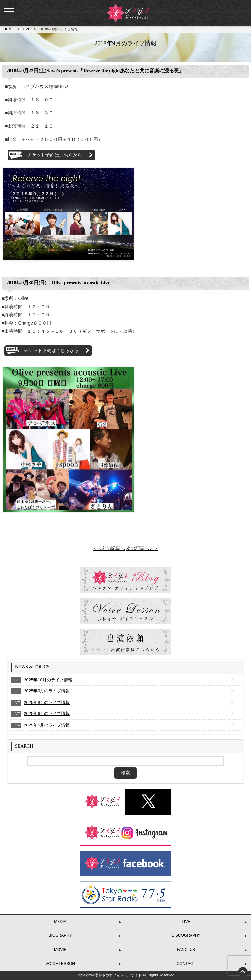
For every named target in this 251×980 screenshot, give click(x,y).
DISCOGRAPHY (186, 935)
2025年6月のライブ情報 (47, 714)
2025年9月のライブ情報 (47, 691)
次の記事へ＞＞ (142, 548)
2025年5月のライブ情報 (47, 725)
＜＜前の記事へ (109, 548)
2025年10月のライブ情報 (48, 680)
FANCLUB (186, 950)
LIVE (26, 29)
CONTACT (186, 964)
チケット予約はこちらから (55, 155)
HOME (9, 29)
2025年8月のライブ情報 (47, 702)
